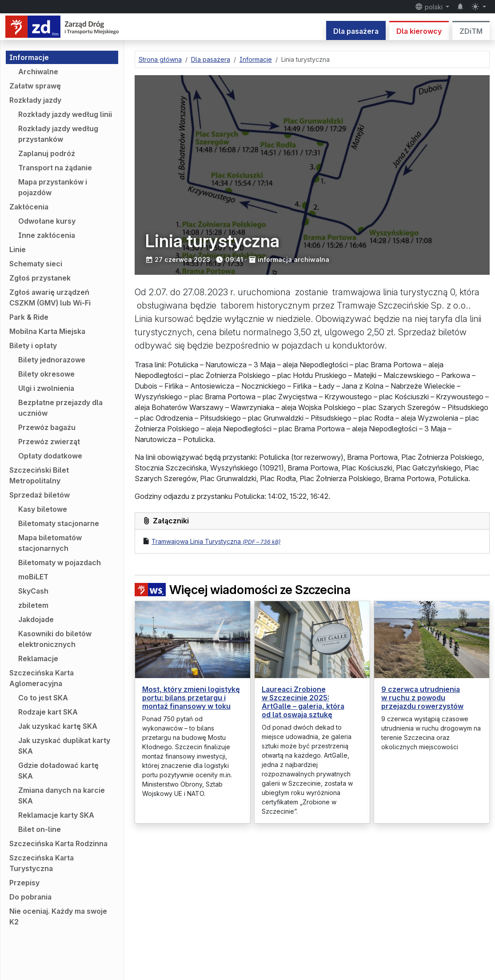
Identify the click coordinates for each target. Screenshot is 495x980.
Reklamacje (38, 659)
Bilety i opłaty (33, 345)
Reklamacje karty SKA (56, 815)
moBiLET (33, 577)
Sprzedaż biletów (40, 495)
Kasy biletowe (43, 509)
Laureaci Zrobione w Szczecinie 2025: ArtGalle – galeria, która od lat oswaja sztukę (303, 702)
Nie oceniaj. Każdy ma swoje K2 (58, 916)
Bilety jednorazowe (52, 360)
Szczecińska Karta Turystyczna (42, 863)
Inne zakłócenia (47, 235)
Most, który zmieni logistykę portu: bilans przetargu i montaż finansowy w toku (191, 698)
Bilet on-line (40, 829)
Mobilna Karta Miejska (47, 331)
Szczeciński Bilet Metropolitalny (39, 475)
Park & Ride (29, 317)
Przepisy (24, 883)
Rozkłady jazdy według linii (65, 114)
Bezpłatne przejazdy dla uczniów (60, 408)
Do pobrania (30, 897)
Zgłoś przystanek (40, 278)
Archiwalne (38, 72)
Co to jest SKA (43, 698)
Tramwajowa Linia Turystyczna (216, 541)
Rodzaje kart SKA (48, 712)
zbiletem (33, 605)
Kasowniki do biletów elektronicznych (55, 639)
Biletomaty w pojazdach (60, 562)
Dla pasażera (356, 31)
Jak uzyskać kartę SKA (58, 726)
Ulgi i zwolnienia (46, 388)
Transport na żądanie (55, 168)
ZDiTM (471, 31)
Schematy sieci (36, 264)
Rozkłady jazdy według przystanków (58, 134)
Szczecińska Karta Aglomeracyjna (42, 678)
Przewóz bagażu (47, 427)
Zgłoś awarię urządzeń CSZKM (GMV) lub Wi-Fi (50, 297)
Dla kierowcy (419, 31)
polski (430, 7)
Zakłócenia (29, 207)
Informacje (29, 57)
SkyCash (33, 591)
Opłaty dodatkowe (50, 456)
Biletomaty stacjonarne (59, 523)
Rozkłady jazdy (35, 100)
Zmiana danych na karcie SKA (62, 795)
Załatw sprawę (35, 86)
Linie (18, 249)
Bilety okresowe (46, 374)
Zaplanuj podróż (47, 153)
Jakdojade (36, 619)
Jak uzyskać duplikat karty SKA (64, 746)
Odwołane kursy (47, 221)
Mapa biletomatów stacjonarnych (50, 543)
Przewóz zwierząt (49, 442)
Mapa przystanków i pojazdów (53, 187)
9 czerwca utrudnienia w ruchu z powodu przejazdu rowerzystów (422, 698)
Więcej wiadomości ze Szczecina (243, 590)
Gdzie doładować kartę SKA (58, 771)
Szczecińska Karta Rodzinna (58, 843)
